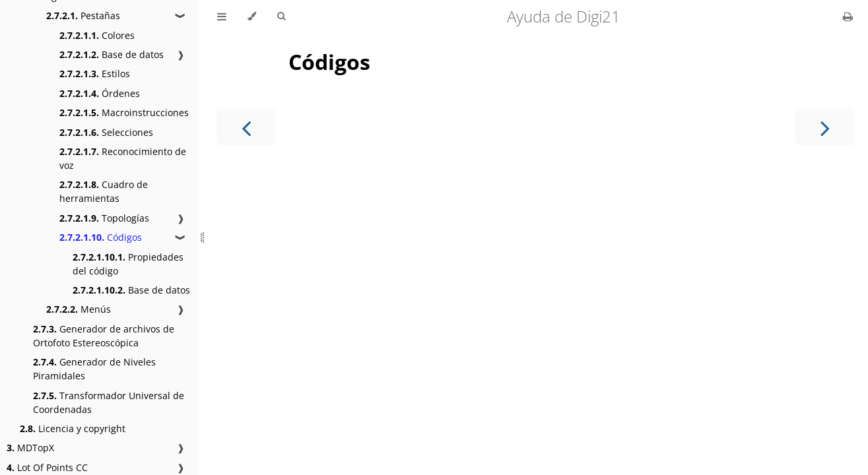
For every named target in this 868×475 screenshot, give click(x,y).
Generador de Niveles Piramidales (94, 369)
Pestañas (83, 16)
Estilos (95, 74)
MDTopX (30, 448)
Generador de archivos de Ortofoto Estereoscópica (104, 336)
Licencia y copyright (73, 428)
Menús (79, 309)
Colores (97, 35)
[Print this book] (848, 16)
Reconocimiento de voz (123, 158)
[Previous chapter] (246, 127)
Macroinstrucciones (124, 112)
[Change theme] (252, 16)
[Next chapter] (825, 127)
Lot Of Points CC (47, 467)
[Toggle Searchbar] (281, 16)
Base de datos (112, 54)
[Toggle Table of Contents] (222, 16)
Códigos (101, 237)
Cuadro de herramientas (104, 191)
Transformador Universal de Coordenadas (109, 402)
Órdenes (100, 93)
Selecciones (106, 132)
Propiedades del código (128, 264)
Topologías (104, 218)
